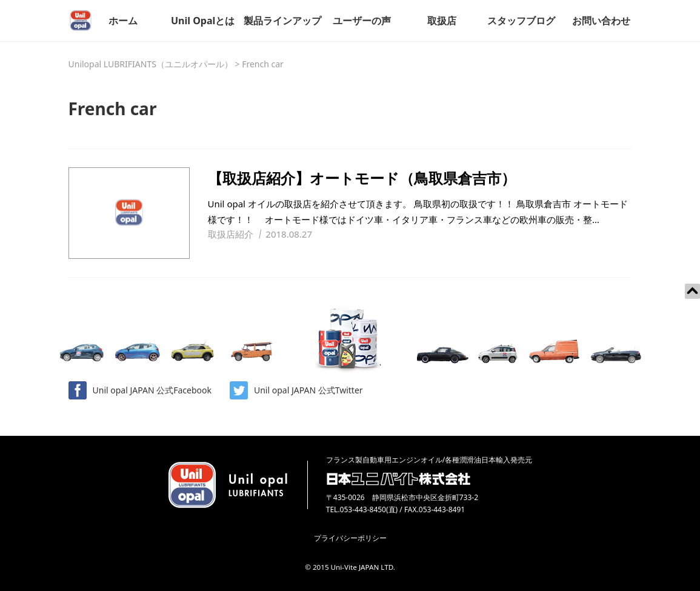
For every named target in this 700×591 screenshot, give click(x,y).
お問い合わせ (601, 21)
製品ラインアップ (282, 21)
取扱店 (442, 21)
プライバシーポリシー (350, 538)
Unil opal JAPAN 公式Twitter (296, 390)
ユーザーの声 (362, 21)
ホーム (123, 21)
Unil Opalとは (203, 21)
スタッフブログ (521, 21)
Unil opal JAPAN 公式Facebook (140, 390)
